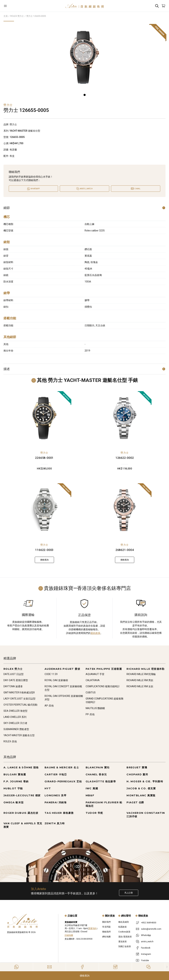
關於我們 (106, 922)
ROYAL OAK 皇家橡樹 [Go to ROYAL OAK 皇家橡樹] (56, 680)
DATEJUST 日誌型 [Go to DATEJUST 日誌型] (14, 674)
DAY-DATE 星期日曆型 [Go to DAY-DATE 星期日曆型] (16, 680)
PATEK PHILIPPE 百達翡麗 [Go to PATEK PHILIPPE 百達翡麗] (104, 669)
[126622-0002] (125, 418)
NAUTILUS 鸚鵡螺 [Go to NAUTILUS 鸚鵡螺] (95, 708)
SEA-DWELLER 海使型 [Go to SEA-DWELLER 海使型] (15, 711)
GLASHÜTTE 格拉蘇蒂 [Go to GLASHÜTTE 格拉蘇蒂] (101, 781)
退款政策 (95, 633)
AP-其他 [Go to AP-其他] (49, 706)
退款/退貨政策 (125, 937)
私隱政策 (123, 927)
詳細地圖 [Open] (69, 935)
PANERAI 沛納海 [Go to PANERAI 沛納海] (56, 802)
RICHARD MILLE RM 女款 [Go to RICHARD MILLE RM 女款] (140, 686)
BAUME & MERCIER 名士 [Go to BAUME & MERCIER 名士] (62, 767)
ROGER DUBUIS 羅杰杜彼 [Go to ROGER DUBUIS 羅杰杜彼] (21, 813)
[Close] (167, 967)
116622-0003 (44, 550)
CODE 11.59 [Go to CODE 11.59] (51, 674)
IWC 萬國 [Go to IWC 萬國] (92, 788)
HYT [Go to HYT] (48, 788)
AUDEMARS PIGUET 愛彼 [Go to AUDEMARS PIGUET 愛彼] (62, 669)
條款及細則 (124, 922)
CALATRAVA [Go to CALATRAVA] (93, 680)
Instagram (146, 954)
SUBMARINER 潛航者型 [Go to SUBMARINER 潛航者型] (16, 729)
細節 (84, 208)
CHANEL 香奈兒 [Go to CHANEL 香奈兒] (96, 774)
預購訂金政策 (125, 946)
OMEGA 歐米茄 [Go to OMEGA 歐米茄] (14, 802)
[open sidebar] (17, 6)
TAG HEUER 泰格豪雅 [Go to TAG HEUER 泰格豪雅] (59, 813)
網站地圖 (106, 937)
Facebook (146, 948)
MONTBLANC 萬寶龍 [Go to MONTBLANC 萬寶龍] (141, 795)
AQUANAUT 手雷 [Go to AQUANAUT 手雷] (95, 674)
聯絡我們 (106, 932)
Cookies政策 (124, 932)
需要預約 (92, 928)
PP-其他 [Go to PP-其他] (90, 714)
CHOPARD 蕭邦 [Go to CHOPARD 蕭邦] (137, 774)
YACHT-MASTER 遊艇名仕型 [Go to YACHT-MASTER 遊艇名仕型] (19, 735)
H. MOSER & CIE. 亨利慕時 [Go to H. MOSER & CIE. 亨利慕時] (145, 781)
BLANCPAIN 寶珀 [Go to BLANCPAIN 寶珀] (98, 767)
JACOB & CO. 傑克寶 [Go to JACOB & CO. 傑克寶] (141, 788)
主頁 (6, 16)
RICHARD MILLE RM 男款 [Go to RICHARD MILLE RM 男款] (140, 680)
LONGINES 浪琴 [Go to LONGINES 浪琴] (55, 795)
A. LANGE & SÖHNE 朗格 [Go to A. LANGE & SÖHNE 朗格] (21, 767)
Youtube (145, 960)
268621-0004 (125, 550)
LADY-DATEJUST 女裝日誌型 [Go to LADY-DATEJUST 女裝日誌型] (19, 699)
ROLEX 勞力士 (17, 16)
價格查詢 (85, 976)
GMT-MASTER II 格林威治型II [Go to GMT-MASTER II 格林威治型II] (19, 692)
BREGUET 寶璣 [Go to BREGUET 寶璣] (137, 767)
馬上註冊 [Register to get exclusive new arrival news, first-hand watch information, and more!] (129, 893)
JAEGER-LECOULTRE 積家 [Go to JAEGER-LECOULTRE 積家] (22, 795)
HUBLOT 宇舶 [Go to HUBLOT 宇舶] (13, 788)
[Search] (157, 6)
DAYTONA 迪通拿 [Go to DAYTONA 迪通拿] (13, 686)
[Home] (85, 6)
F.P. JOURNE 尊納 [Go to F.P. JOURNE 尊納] (16, 781)
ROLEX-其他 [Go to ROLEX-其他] (10, 741)
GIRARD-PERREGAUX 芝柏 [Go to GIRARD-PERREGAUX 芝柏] (63, 781)
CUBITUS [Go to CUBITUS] (91, 692)
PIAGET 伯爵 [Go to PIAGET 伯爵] (135, 802)
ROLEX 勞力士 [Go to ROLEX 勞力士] (13, 669)
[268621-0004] (125, 510)
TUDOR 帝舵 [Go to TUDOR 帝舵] (94, 813)
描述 (84, 369)
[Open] (17, 6)
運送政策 (123, 942)
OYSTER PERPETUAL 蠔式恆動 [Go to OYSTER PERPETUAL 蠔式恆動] (20, 705)
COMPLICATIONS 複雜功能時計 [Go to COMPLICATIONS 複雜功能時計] (103, 686)
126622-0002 (125, 458)
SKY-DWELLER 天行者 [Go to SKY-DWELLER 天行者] (15, 723)
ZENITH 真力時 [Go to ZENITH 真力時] (55, 823)
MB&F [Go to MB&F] (90, 795)
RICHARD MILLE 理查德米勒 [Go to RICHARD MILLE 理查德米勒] (146, 669)
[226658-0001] (44, 418)
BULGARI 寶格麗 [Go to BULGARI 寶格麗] (15, 774)
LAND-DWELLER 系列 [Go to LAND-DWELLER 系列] (15, 717)
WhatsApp (146, 935)
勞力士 (44, 453)
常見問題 (106, 927)
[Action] (148, 967)
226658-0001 (44, 458)
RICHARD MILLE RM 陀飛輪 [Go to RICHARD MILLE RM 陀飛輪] (141, 674)
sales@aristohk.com (151, 929)
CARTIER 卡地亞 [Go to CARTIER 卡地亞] (56, 774)
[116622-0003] (44, 510)
